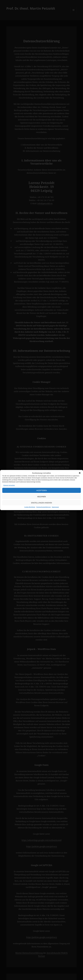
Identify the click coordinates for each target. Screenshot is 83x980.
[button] (80, 477)
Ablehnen (41, 501)
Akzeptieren (42, 494)
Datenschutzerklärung (44, 511)
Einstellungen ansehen (41, 507)
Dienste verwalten (9, 489)
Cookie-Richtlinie (30, 511)
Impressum (55, 511)
